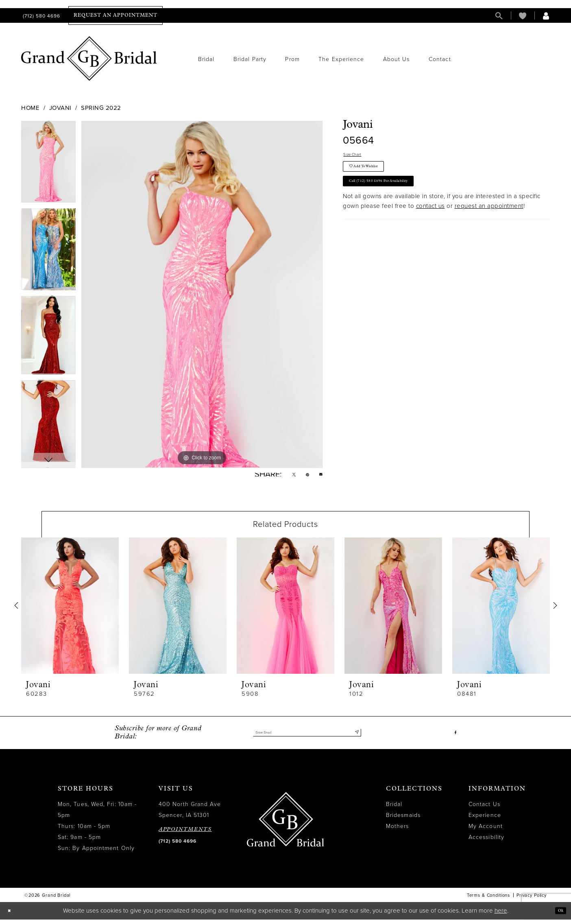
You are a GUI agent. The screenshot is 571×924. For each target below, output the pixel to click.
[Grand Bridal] (89, 59)
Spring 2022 (101, 108)
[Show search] (499, 16)
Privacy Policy (532, 900)
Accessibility (486, 842)
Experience (485, 820)
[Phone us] (41, 16)
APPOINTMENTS (185, 834)
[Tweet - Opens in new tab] (284, 477)
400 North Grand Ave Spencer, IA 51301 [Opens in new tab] (190, 814)
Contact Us (484, 809)
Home (30, 108)
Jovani (60, 108)
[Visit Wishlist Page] (523, 16)
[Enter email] (307, 737)
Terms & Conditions (488, 900)
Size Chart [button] (358, 157)
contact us (430, 225)
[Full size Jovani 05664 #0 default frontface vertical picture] (202, 294)
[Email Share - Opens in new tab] (319, 477)
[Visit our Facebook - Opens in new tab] (454, 737)
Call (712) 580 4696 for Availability (399, 197)
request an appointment (489, 225)
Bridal (394, 809)
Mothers (398, 831)
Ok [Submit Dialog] (558, 915)
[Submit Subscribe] (355, 737)
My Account (486, 831)
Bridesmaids (403, 820)
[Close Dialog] (12, 915)
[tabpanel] (48, 165)
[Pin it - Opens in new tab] (302, 477)
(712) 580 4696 (178, 845)
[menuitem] (41, 16)
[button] (546, 16)
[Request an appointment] (116, 15)
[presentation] (70, 610)
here (501, 915)
